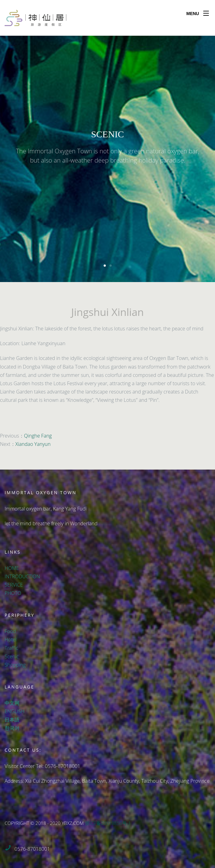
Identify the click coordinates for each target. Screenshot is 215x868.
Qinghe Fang (38, 436)
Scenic (12, 656)
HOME (12, 568)
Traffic (11, 648)
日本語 (12, 720)
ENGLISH (14, 711)
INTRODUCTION (22, 576)
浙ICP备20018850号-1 (108, 823)
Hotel (11, 640)
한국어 (12, 728)
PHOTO (13, 593)
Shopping (15, 665)
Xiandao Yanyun (33, 444)
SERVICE (14, 585)
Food (10, 631)
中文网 (12, 703)
